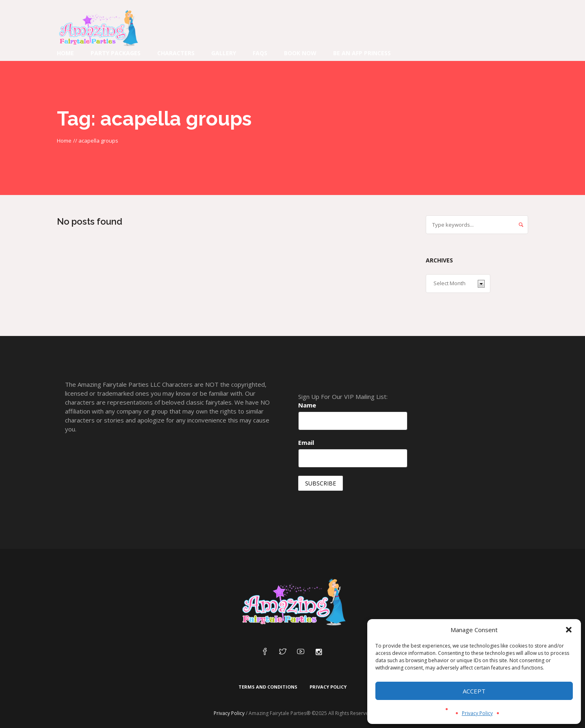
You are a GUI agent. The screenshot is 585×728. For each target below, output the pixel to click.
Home (64, 141)
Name (307, 405)
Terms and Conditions (268, 687)
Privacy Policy (477, 713)
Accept (474, 691)
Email (306, 442)
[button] (569, 630)
